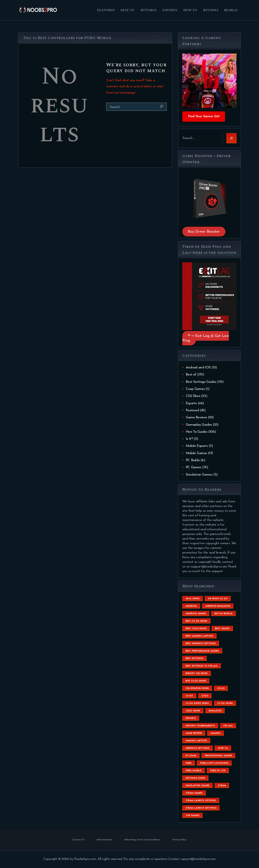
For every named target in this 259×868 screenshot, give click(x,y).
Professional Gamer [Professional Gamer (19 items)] (218, 756)
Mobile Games (196, 453)
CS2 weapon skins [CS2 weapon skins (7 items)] (197, 688)
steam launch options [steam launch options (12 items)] (201, 801)
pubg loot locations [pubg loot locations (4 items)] (214, 763)
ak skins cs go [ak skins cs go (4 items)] (218, 599)
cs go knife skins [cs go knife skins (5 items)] (197, 703)
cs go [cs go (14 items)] (189, 696)
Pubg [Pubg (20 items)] (189, 763)
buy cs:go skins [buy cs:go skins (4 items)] (196, 681)
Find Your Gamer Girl (204, 116)
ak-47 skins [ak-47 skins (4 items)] (193, 599)
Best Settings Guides (201, 382)
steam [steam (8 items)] (222, 786)
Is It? (189, 439)
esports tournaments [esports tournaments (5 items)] (200, 726)
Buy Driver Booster (204, 232)
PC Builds (193, 460)
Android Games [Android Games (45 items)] (196, 614)
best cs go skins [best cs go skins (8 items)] (196, 621)
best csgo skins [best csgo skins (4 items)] (196, 629)
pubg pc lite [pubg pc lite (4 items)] (218, 771)
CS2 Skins (193, 396)
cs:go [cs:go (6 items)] (221, 688)
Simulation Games (199, 475)
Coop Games (195, 389)
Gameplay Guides (199, 425)
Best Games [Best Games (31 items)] (222, 629)
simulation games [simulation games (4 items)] (197, 786)
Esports (191, 403)
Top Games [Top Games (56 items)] (193, 816)
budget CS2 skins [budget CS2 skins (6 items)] (197, 673)
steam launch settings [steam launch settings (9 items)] (201, 808)
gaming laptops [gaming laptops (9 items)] (196, 741)
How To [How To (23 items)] (223, 748)
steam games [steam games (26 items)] (194, 793)
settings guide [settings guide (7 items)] (195, 778)
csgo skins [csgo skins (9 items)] (193, 711)
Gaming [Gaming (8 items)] (215, 733)
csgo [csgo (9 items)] (205, 696)
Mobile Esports (197, 446)
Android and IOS (198, 368)
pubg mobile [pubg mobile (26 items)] (194, 771)
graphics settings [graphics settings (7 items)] (197, 748)
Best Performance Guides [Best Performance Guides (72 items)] (202, 651)
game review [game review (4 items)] (194, 733)
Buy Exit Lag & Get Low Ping (206, 338)
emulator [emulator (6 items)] (215, 711)
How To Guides (197, 432)
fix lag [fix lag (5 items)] (228, 726)
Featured (192, 410)
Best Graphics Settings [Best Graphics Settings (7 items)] (201, 644)
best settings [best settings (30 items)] (194, 659)
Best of (191, 375)
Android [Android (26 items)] (191, 606)
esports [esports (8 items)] (191, 718)
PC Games (194, 467)
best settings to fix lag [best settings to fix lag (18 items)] (202, 666)
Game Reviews (196, 417)
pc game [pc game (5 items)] (191, 756)
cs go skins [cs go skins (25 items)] (225, 703)
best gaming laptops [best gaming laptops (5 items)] (199, 636)
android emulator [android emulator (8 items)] (218, 606)
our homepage (125, 93)
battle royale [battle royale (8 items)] (223, 614)
